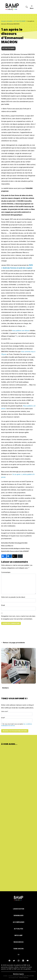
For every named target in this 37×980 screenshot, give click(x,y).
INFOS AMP (18, 935)
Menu (32, 7)
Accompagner (19, 922)
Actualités (18, 929)
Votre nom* (17, 713)
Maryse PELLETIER (28, 976)
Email (3, 605)
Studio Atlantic (24, 978)
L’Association (19, 909)
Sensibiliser (18, 915)
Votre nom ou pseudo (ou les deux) (13, 597)
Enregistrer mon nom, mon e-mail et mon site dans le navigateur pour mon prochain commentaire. (18, 617)
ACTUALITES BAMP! (8, 48)
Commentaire (6, 572)
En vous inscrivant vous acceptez (17, 725)
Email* (17, 720)
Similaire (5, 688)
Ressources (19, 942)
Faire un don (18, 949)
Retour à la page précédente (13, 643)
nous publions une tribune (21, 331)
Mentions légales (18, 974)
